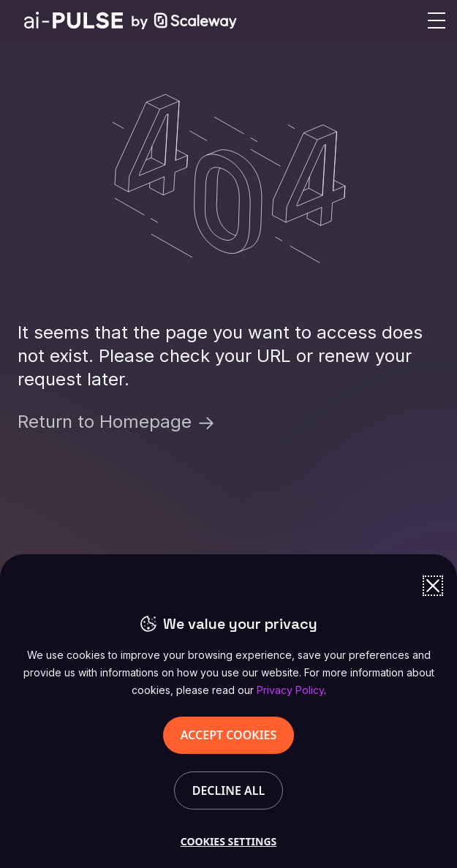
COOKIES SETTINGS (228, 841)
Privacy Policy (290, 690)
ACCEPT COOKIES (229, 735)
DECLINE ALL (229, 790)
